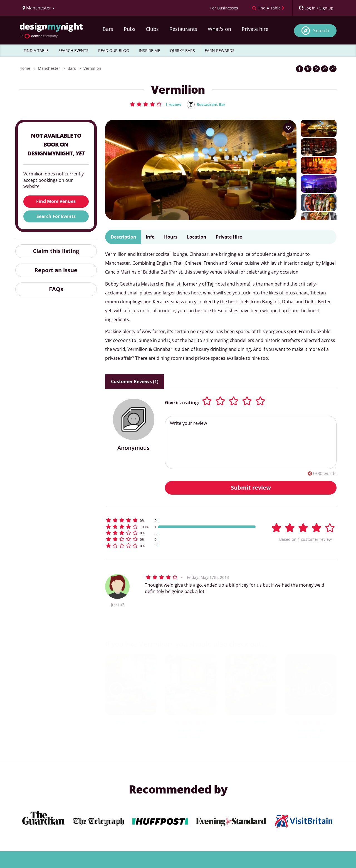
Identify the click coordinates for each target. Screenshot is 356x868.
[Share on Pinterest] (316, 69)
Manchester (49, 68)
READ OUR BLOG (114, 50)
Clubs (152, 29)
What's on (219, 29)
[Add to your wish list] (288, 128)
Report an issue (56, 270)
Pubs (130, 29)
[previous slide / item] (116, 689)
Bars (108, 29)
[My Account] (316, 8)
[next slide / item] (325, 689)
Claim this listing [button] (56, 251)
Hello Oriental (251, 723)
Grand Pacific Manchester (311, 734)
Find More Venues (56, 202)
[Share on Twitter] (308, 69)
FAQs (56, 290)
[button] (153, 104)
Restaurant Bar (212, 105)
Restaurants (183, 29)
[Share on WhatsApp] (325, 69)
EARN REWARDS (220, 50)
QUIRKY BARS (182, 50)
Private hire (255, 29)
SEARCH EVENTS (73, 50)
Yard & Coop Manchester (191, 734)
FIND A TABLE (36, 50)
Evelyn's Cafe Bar (131, 723)
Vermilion (92, 68)
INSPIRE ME (149, 50)
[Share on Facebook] (300, 69)
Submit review (251, 488)
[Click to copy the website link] (333, 69)
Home (25, 68)
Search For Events (56, 217)
